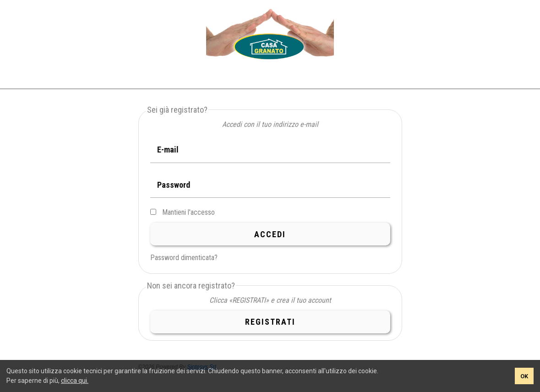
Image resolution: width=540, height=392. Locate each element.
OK (524, 376)
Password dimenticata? (184, 258)
